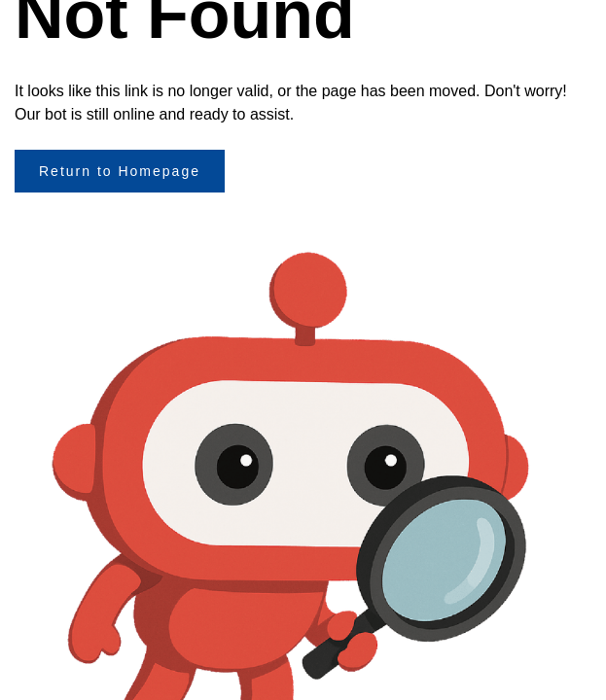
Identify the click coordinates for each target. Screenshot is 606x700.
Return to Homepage (120, 171)
